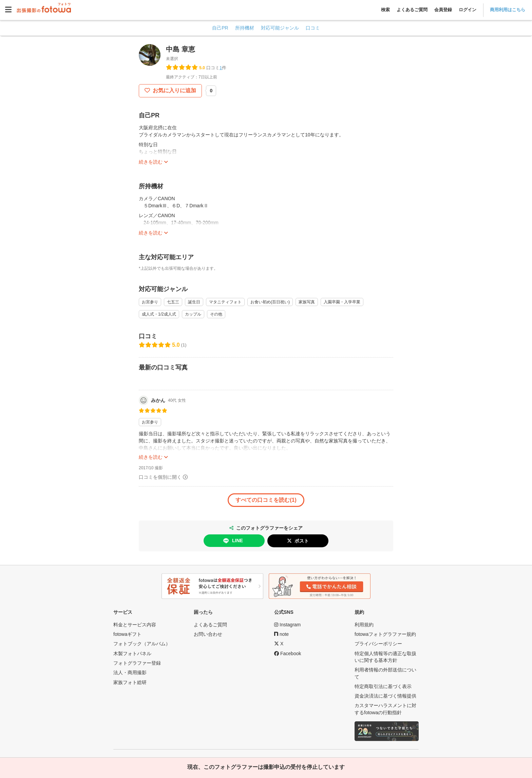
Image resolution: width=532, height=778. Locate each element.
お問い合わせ (208, 634)
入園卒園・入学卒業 (342, 302)
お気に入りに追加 (174, 90)
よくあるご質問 (412, 10)
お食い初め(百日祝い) (270, 302)
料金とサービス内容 (135, 625)
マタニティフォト (225, 302)
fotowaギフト (127, 634)
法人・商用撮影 (130, 672)
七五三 (173, 302)
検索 (385, 10)
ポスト (302, 541)
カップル (193, 314)
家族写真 (307, 302)
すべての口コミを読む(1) (266, 500)
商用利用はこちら (508, 10)
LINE (232, 541)
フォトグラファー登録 (137, 663)
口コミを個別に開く (160, 477)
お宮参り (150, 302)
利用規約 (364, 625)
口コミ (313, 28)
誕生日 (194, 302)
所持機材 (245, 28)
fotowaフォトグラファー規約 (385, 634)
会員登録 (443, 10)
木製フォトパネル (132, 653)
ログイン (468, 10)
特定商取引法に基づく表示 (383, 686)
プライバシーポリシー (378, 644)
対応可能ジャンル (280, 28)
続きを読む (151, 162)
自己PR (220, 28)
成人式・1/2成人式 (159, 314)
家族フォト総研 (130, 682)
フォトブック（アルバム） (142, 644)
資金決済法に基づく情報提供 (385, 696)
